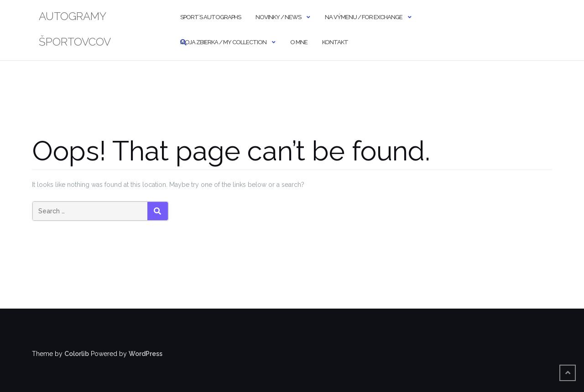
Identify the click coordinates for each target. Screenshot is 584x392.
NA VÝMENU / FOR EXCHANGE (364, 17)
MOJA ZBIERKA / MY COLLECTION (223, 42)
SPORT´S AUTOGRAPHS (211, 17)
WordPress (146, 354)
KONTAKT (335, 42)
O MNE (299, 42)
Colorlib (77, 354)
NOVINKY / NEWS (278, 17)
